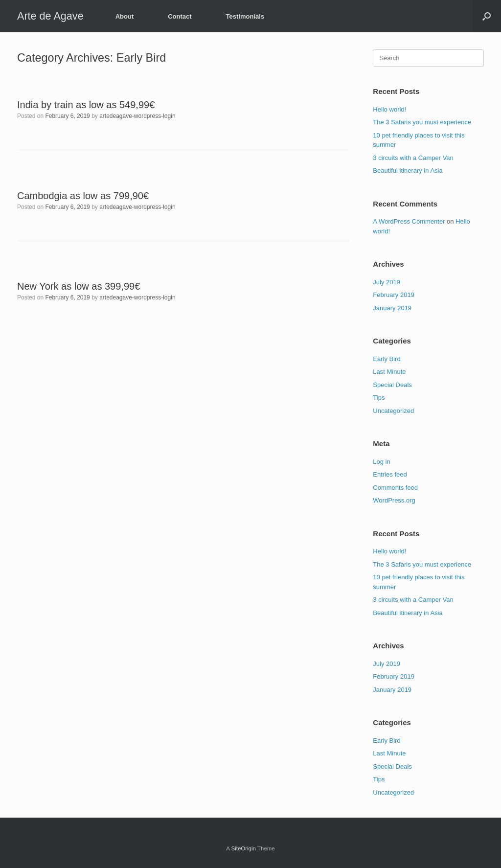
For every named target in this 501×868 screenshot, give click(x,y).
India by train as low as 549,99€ (86, 105)
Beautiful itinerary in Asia (408, 171)
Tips (379, 398)
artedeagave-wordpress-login (137, 116)
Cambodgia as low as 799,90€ (83, 196)
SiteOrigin (243, 848)
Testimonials (245, 16)
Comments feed (395, 488)
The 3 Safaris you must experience (422, 122)
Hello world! (389, 109)
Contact (180, 16)
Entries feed (390, 474)
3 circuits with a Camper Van (413, 158)
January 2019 (392, 308)
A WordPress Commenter (409, 221)
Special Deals (392, 385)
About (125, 16)
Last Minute (389, 372)
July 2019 (387, 282)
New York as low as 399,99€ (79, 286)
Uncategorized (393, 411)
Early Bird (387, 359)
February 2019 (394, 295)
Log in (381, 462)
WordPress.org (394, 500)
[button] (487, 16)
